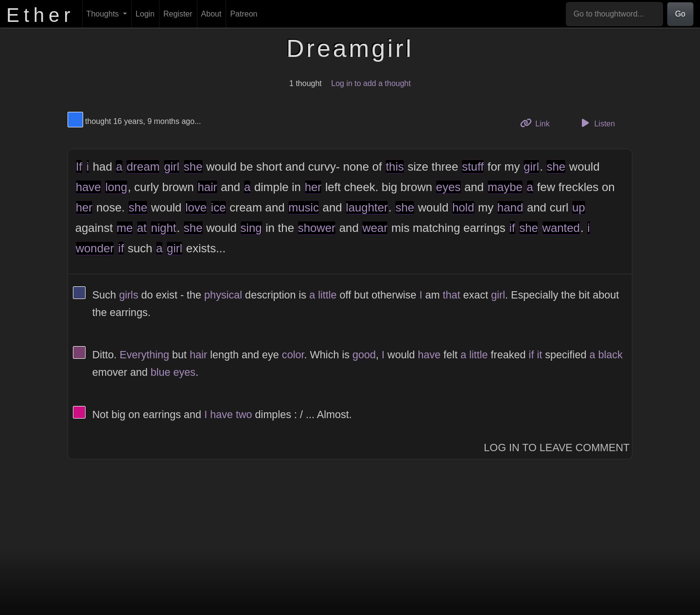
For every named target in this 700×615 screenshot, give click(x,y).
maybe (505, 187)
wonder (95, 248)
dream (143, 167)
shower (317, 228)
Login (145, 14)
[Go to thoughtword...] (614, 14)
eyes (448, 187)
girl (172, 167)
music (304, 207)
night (163, 228)
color (293, 355)
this (394, 167)
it (539, 355)
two (244, 414)
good (364, 355)
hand (510, 207)
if (512, 228)
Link (539, 123)
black (610, 355)
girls (129, 295)
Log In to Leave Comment (557, 448)
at (142, 228)
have (88, 187)
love (196, 207)
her (313, 187)
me (125, 228)
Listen (596, 123)
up (579, 207)
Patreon (244, 14)
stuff (473, 167)
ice (219, 207)
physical (223, 295)
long (116, 187)
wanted (561, 228)
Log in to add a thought (371, 83)
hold (463, 207)
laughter (367, 207)
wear (375, 228)
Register (178, 14)
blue (161, 372)
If (79, 167)
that (452, 295)
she (193, 167)
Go (680, 14)
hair (207, 187)
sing (251, 228)
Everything (144, 355)
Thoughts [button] (104, 14)
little (327, 295)
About (211, 14)
